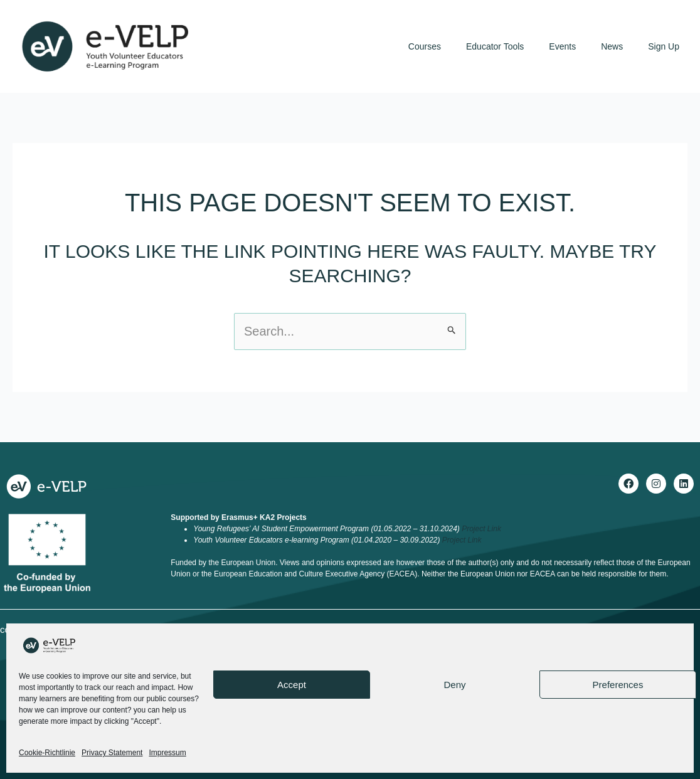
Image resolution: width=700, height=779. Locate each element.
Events (562, 46)
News (612, 46)
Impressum (167, 753)
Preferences (618, 685)
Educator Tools (495, 46)
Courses (425, 46)
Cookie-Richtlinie (47, 753)
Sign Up (664, 46)
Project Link (481, 529)
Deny (454, 685)
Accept (292, 685)
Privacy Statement (112, 753)
